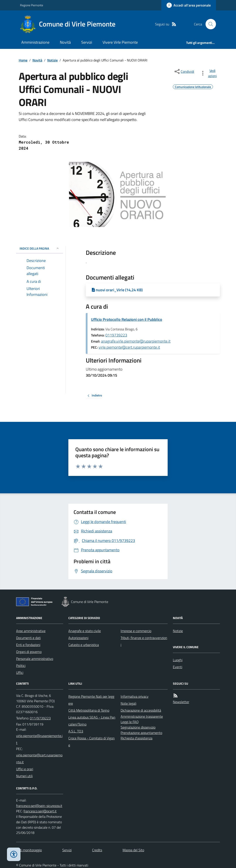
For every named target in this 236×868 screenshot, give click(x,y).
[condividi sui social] (184, 71)
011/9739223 (40, 718)
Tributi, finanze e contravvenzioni (144, 641)
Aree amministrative (31, 631)
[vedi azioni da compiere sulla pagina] (209, 73)
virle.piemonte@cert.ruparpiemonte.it (129, 347)
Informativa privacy (135, 696)
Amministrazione (35, 42)
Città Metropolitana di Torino (89, 710)
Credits (97, 850)
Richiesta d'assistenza (137, 738)
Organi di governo (29, 652)
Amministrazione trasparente (142, 716)
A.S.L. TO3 (76, 731)
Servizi (87, 42)
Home (23, 60)
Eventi (178, 667)
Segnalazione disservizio (138, 727)
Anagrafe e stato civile (85, 631)
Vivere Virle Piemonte (120, 42)
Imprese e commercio (136, 631)
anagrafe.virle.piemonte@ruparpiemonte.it (136, 341)
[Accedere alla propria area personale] (189, 5)
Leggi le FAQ (130, 722)
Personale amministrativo (35, 659)
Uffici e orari (25, 769)
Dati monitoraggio (29, 850)
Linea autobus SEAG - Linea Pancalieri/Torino (92, 721)
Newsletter (181, 702)
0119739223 (116, 335)
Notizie (52, 60)
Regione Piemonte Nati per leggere (91, 700)
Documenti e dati (28, 638)
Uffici (20, 673)
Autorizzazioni (78, 638)
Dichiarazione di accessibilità (141, 710)
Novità (65, 42)
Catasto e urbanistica (84, 645)
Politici (21, 666)
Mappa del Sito (133, 850)
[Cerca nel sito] (209, 24)
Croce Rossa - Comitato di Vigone (92, 742)
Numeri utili (24, 776)
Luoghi (178, 660)
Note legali (128, 703)
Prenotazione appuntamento (141, 733)
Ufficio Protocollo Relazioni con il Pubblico (127, 319)
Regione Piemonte (32, 5)
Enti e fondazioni (28, 645)
